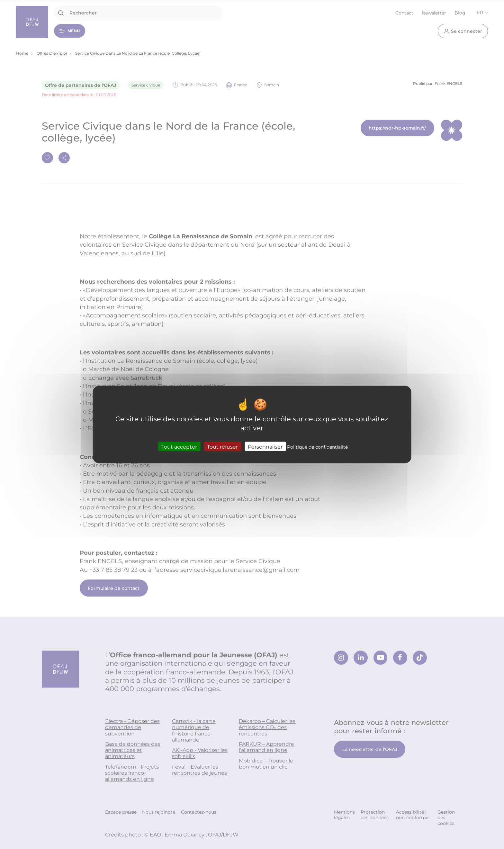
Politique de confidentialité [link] (317, 447)
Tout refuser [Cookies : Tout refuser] (222, 446)
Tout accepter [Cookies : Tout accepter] (179, 446)
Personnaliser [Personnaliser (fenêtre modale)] (265, 446)
